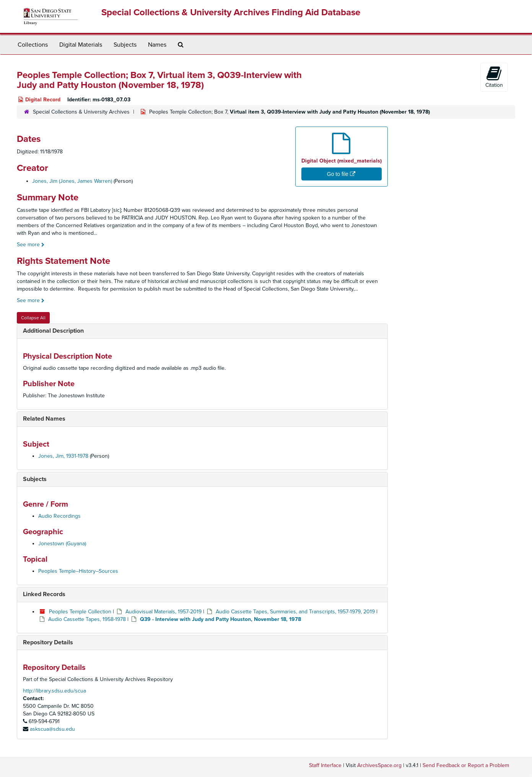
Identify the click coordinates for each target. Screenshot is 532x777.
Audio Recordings (59, 516)
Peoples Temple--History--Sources (78, 571)
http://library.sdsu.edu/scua (55, 691)
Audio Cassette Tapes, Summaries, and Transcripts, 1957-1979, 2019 (295, 612)
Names (157, 45)
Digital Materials (81, 45)
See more (31, 245)
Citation (494, 77)
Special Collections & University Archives (81, 112)
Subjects (125, 45)
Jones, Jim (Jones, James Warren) (72, 181)
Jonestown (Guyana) (62, 544)
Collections (33, 45)
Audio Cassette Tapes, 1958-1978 (87, 619)
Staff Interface (325, 765)
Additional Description (53, 331)
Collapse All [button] (33, 318)
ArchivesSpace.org (379, 765)
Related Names (44, 419)
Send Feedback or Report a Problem (466, 765)
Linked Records (44, 594)
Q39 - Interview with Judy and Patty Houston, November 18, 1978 (220, 619)
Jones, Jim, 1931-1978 (63, 456)
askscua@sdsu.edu (52, 729)
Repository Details (48, 642)
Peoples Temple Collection (80, 612)
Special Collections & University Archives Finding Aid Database (231, 12)
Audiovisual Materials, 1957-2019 (164, 612)
